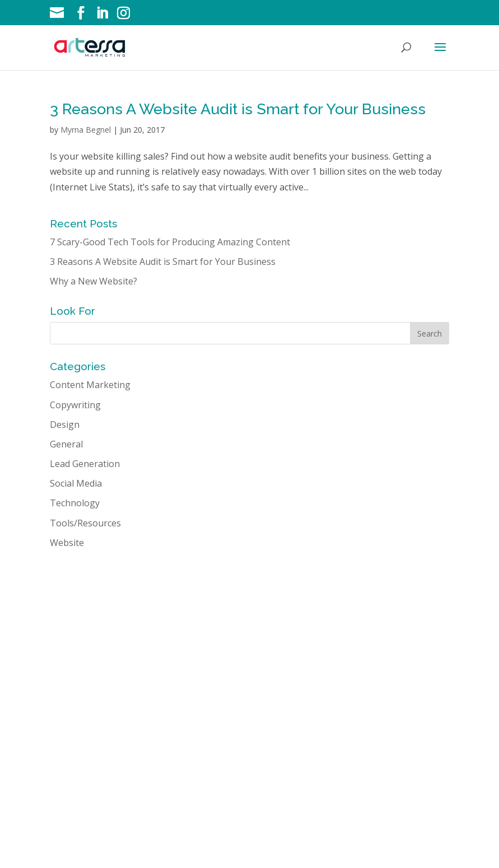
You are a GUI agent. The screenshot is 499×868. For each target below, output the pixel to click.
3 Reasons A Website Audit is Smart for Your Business (238, 109)
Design (65, 424)
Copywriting (75, 405)
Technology (75, 503)
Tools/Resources (85, 523)
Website (67, 543)
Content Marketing (90, 385)
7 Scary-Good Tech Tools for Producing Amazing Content (170, 242)
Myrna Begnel (86, 130)
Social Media (76, 483)
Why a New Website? (94, 281)
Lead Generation (85, 464)
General (66, 444)
